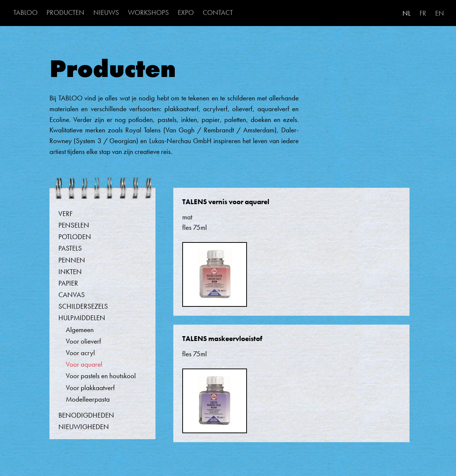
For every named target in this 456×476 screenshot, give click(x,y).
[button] (215, 278)
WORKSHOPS (148, 12)
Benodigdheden (86, 415)
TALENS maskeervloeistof (222, 339)
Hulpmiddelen (82, 318)
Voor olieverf (84, 341)
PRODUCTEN (65, 12)
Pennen (72, 260)
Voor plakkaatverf (90, 388)
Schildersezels (83, 306)
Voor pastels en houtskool (101, 376)
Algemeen (80, 330)
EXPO (186, 12)
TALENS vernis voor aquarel (226, 202)
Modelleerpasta (88, 399)
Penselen (74, 225)
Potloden (75, 237)
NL (407, 13)
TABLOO (25, 12)
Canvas (72, 295)
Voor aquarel (84, 364)
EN (440, 13)
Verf (65, 214)
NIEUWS (106, 12)
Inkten (70, 272)
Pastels (70, 248)
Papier (68, 283)
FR (423, 13)
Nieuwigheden (84, 427)
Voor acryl (80, 353)
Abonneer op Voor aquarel (53, 455)
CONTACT (218, 12)
